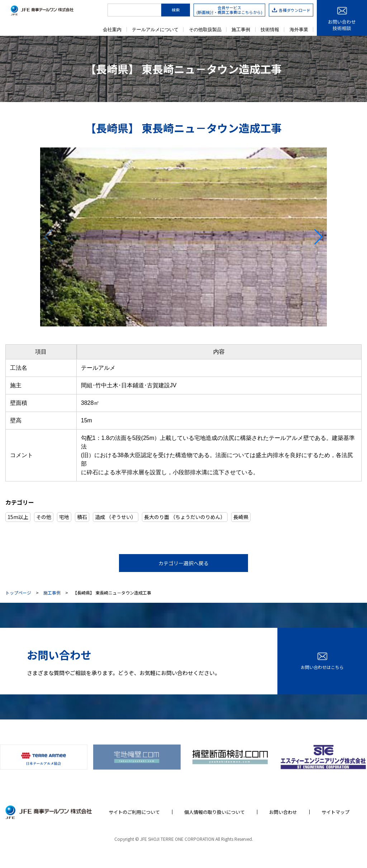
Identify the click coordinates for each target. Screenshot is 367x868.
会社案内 (112, 30)
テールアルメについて (155, 30)
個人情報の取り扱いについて (215, 812)
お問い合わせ (283, 812)
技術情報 (270, 30)
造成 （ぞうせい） (116, 517)
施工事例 (241, 30)
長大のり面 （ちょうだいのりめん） (185, 517)
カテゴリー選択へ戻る (183, 563)
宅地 (64, 517)
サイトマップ (335, 812)
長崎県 (241, 517)
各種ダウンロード (291, 10)
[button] (318, 237)
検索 (176, 10)
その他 (44, 517)
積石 (82, 517)
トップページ (18, 593)
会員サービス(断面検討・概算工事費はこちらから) (229, 10)
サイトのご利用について (134, 812)
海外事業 (299, 30)
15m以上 (18, 517)
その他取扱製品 (205, 30)
